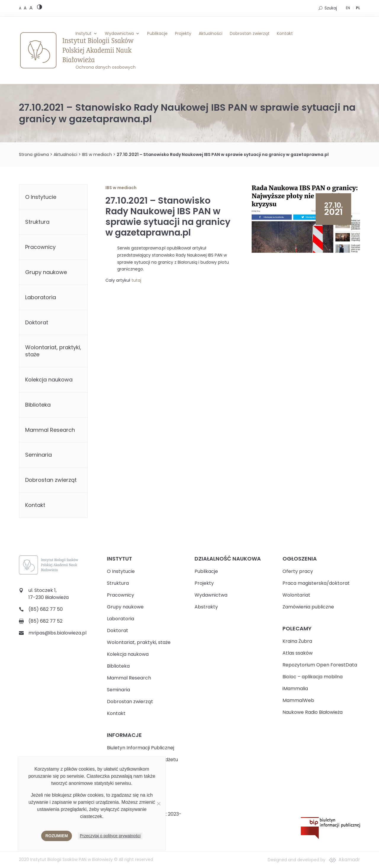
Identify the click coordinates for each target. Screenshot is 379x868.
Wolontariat (296, 595)
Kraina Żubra (297, 641)
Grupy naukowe (46, 272)
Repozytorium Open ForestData (320, 665)
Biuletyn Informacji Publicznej (140, 748)
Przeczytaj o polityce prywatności (110, 836)
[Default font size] (21, 8)
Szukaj (331, 8)
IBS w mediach (97, 154)
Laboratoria (41, 297)
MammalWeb (298, 700)
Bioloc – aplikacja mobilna (313, 677)
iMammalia (295, 689)
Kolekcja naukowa (49, 380)
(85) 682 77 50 (46, 609)
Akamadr (349, 860)
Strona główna (34, 154)
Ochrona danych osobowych (106, 67)
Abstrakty (206, 607)
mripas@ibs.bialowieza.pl (57, 633)
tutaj (136, 280)
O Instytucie (41, 197)
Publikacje (157, 33)
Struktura (37, 222)
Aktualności (211, 33)
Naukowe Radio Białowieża (313, 712)
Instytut (83, 33)
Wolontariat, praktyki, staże (53, 351)
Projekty (183, 33)
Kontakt (285, 33)
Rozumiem (57, 836)
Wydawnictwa (119, 33)
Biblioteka (38, 405)
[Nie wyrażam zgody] (158, 803)
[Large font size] (31, 8)
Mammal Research (50, 430)
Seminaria (38, 455)
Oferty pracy (298, 571)
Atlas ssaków (298, 653)
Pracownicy (40, 247)
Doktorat (37, 322)
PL (358, 8)
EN (348, 8)
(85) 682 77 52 (45, 621)
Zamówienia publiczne (308, 607)
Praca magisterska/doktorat (316, 583)
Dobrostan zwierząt (250, 33)
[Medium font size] (26, 8)
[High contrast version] (40, 8)
